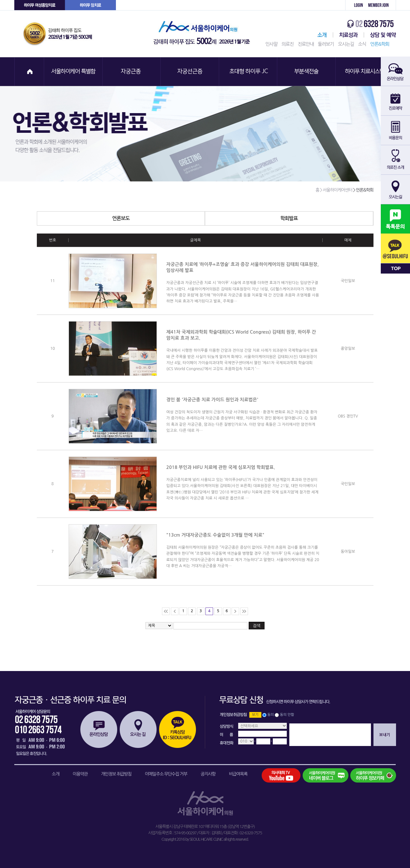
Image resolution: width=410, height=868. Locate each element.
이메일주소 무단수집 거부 (166, 774)
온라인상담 (99, 729)
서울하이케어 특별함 (73, 72)
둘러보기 (326, 44)
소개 (55, 774)
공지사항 (208, 774)
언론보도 (158, 218)
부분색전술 (307, 72)
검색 (257, 626)
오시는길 (346, 44)
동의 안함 (287, 715)
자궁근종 (132, 72)
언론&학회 (380, 44)
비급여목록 (238, 774)
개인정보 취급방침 (116, 774)
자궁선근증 (190, 72)
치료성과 (349, 35)
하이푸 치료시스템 (366, 72)
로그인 (355, 5)
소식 (362, 44)
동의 (271, 715)
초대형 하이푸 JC (249, 72)
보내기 (385, 735)
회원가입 (381, 5)
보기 (255, 715)
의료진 (287, 44)
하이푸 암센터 (91, 5)
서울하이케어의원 (204, 34)
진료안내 (306, 44)
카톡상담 (178, 729)
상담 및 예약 (380, 35)
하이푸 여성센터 (40, 5)
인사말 (272, 44)
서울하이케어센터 (321, 35)
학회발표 (327, 218)
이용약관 (80, 774)
